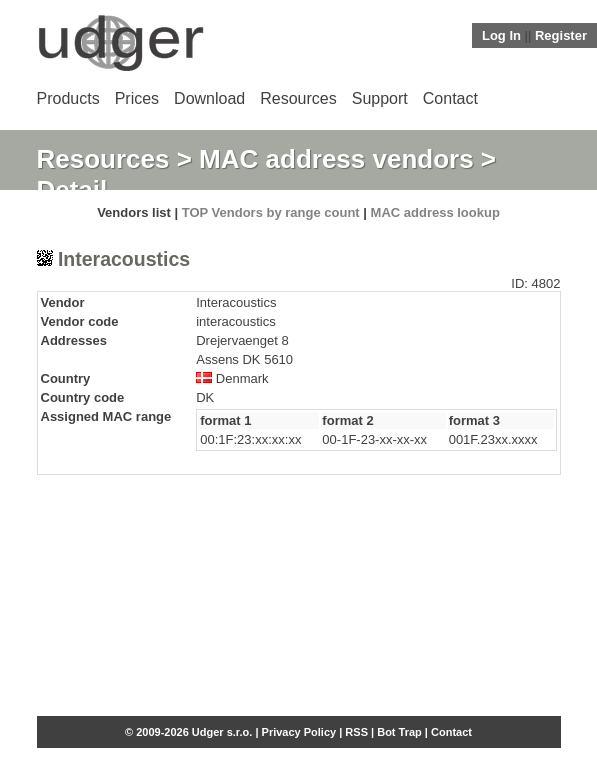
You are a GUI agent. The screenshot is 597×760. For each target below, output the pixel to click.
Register (561, 35)
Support (380, 98)
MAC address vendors (336, 159)
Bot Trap (399, 732)
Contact (450, 98)
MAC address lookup (435, 212)
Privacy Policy (299, 732)
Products (68, 98)
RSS (356, 732)
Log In (501, 35)
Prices (137, 98)
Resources (298, 98)
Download (209, 98)
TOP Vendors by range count (271, 212)
